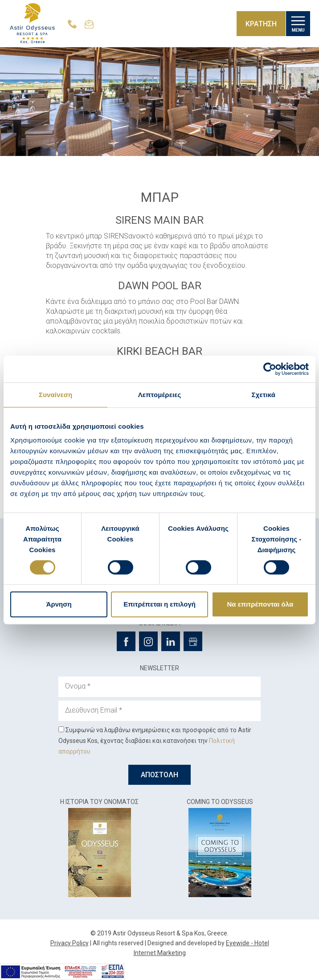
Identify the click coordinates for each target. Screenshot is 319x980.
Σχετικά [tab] (264, 395)
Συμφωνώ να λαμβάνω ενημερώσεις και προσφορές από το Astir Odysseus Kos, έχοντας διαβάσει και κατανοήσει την (155, 741)
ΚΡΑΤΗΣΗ (261, 24)
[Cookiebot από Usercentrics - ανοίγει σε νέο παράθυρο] (270, 369)
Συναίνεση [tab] (55, 395)
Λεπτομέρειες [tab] (160, 395)
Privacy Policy (70, 943)
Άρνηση (59, 604)
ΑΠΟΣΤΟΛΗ (159, 775)
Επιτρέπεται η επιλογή (159, 604)
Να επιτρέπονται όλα (260, 604)
